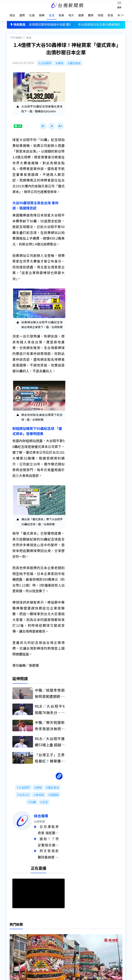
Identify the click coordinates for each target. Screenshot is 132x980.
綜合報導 (47, 813)
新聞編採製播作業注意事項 (75, 930)
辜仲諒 (40, 792)
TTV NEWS (16, 34)
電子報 (63, 939)
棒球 (60, 59)
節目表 (11, 944)
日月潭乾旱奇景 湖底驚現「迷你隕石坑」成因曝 (54, 827)
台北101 (24, 792)
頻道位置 (12, 939)
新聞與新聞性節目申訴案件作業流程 (80, 934)
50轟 (33, 799)
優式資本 (75, 59)
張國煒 (54, 792)
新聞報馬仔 (40, 939)
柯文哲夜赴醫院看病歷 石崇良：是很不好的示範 (54, 850)
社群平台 (12, 949)
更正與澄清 (40, 930)
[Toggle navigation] (119, 3)
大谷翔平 (46, 59)
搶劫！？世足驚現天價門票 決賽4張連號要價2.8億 (54, 839)
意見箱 (37, 934)
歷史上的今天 (41, 944)
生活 (29, 34)
